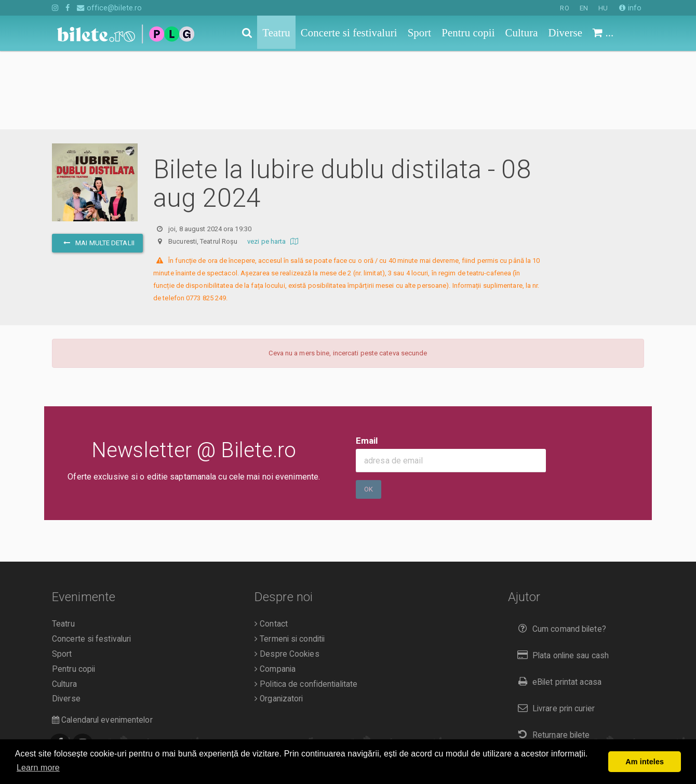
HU (603, 8)
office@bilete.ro (109, 8)
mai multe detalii (97, 164)
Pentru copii (73, 591)
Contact (271, 546)
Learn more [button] (38, 768)
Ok (369, 411)
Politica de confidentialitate (306, 606)
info (630, 8)
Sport (62, 576)
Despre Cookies (287, 576)
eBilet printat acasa (557, 603)
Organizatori (279, 620)
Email (367, 362)
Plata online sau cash (561, 577)
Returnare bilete (552, 656)
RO (564, 8)
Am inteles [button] (645, 762)
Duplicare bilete (551, 682)
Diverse (66, 620)
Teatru (63, 546)
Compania (275, 591)
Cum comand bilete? (560, 550)
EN (584, 8)
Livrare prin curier (554, 630)
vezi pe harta (274, 163)
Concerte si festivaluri (91, 561)
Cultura (64, 606)
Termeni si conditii (290, 561)
